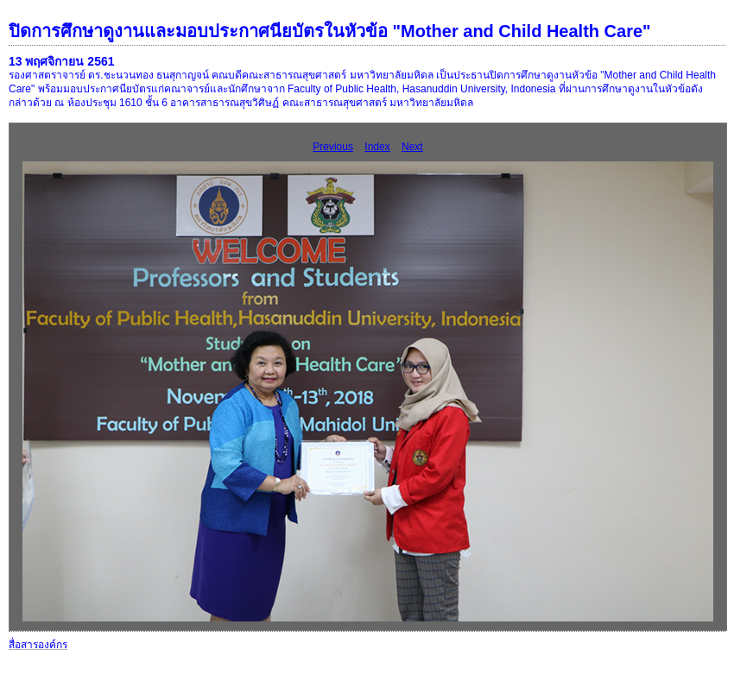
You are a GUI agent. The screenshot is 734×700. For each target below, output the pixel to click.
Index (377, 147)
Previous (333, 147)
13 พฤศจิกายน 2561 (62, 61)
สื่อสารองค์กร (38, 645)
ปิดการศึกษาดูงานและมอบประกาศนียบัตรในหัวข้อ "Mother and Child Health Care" (330, 31)
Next (412, 147)
